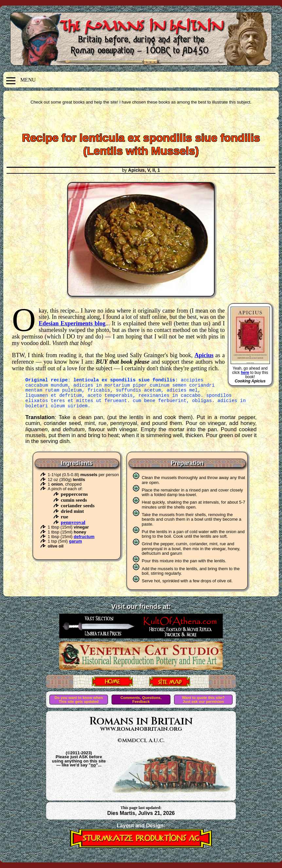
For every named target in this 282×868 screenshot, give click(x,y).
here (245, 373)
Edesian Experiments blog (72, 323)
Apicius (204, 355)
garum (76, 541)
